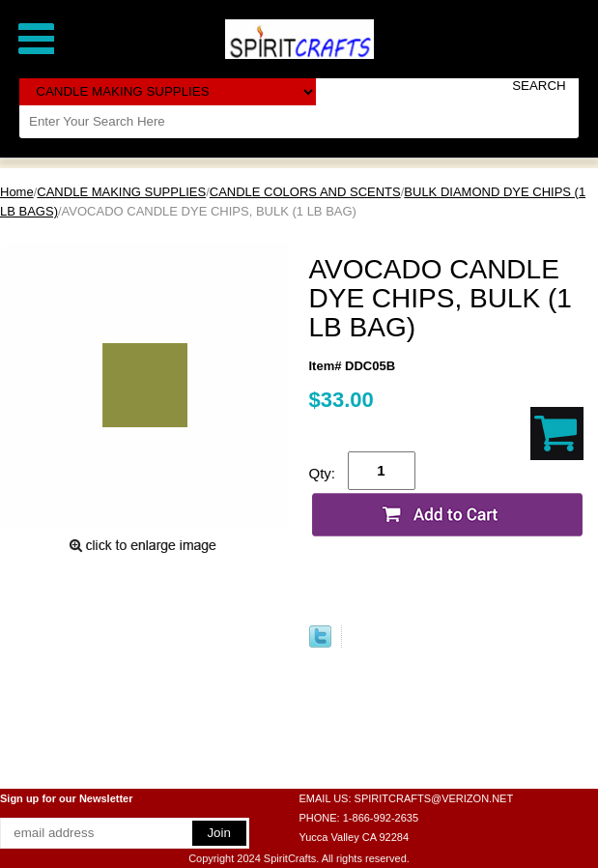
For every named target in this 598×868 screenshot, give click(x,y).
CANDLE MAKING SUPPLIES (121, 192)
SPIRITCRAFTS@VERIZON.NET (434, 798)
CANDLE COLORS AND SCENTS (305, 192)
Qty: (323, 473)
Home (17, 192)
